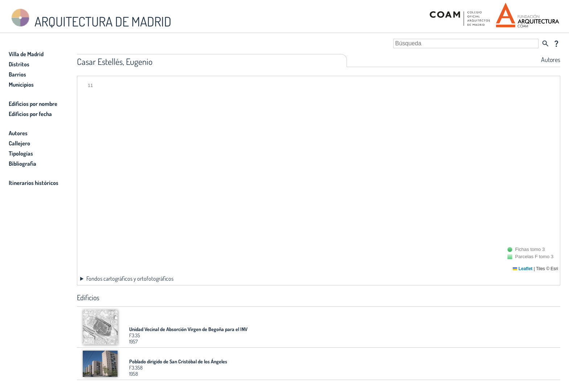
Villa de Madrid (26, 54)
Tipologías (21, 153)
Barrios (17, 74)
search (545, 44)
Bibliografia (22, 164)
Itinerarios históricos (34, 183)
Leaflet (523, 269)
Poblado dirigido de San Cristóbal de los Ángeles (178, 361)
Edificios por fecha (30, 114)
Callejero (19, 143)
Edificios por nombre (33, 104)
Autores (18, 133)
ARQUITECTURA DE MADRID (90, 18)
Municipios (21, 84)
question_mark (556, 44)
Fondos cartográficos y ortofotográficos (130, 278)
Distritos (19, 64)
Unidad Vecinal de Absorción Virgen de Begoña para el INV (188, 329)
